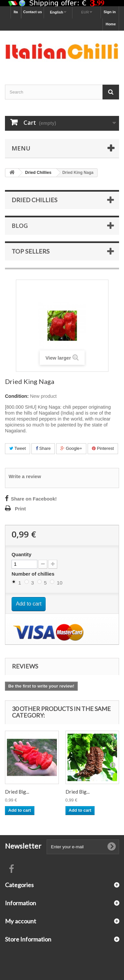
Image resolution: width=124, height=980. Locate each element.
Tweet (18, 448)
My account (21, 921)
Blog (20, 226)
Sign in (110, 12)
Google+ (71, 448)
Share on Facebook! (34, 499)
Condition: (17, 396)
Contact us (33, 12)
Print (20, 509)
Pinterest (103, 448)
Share (43, 448)
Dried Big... (17, 792)
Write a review (25, 476)
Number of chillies (34, 574)
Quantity (21, 555)
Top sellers (31, 251)
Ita (16, 12)
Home (111, 24)
